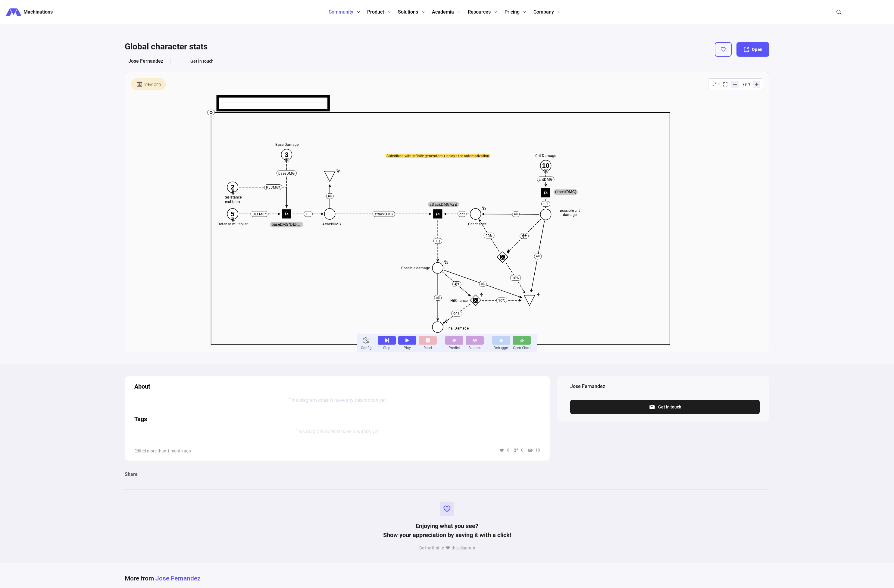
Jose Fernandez (146, 61)
